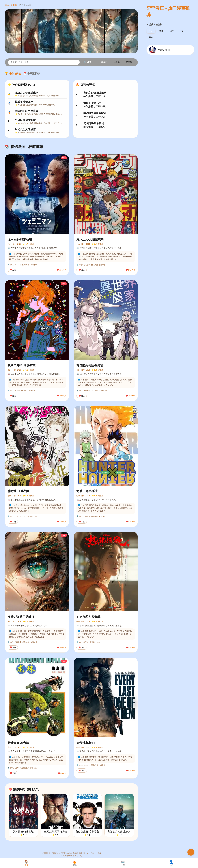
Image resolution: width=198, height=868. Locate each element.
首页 (7, 5)
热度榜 (14, 5)
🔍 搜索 (88, 62)
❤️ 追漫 (13, 270)
